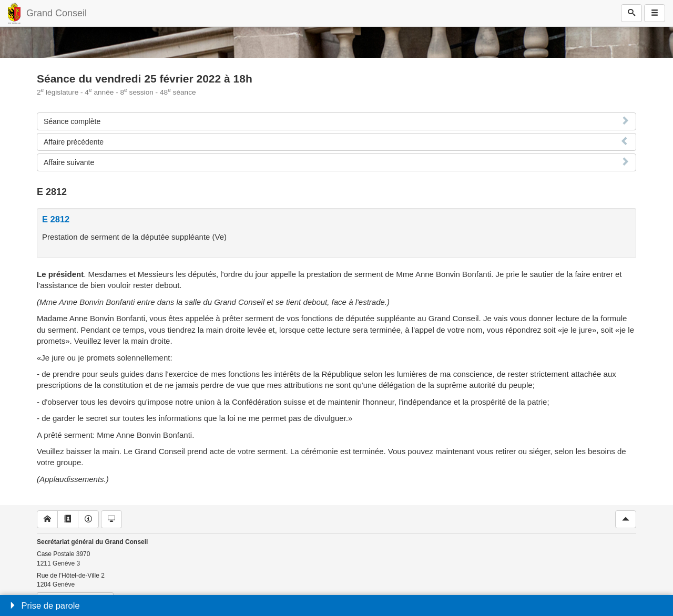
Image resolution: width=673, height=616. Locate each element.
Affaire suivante (69, 162)
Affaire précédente (74, 142)
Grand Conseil (57, 13)
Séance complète (72, 121)
